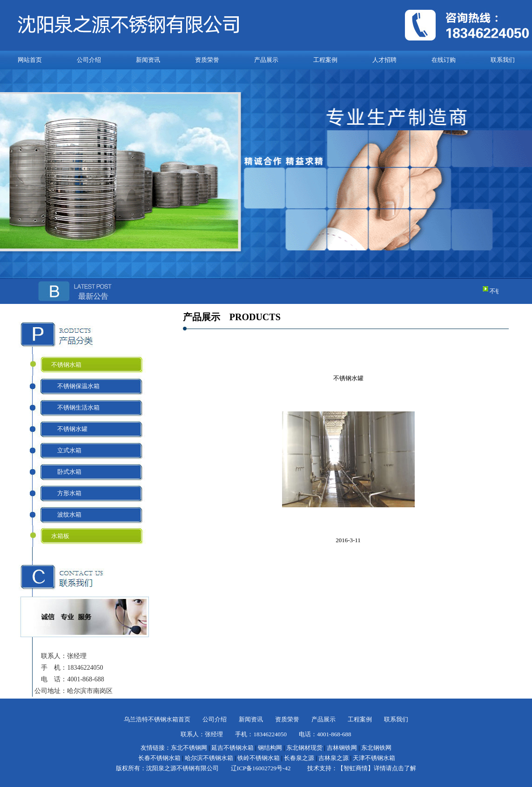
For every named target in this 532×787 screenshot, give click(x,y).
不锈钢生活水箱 (75, 407)
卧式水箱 (66, 472)
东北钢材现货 (304, 748)
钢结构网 (270, 748)
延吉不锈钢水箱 (232, 748)
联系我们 (503, 60)
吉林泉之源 (333, 758)
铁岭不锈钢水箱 (259, 758)
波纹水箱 (66, 515)
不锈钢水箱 (66, 365)
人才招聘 (384, 60)
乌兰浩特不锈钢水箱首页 (157, 719)
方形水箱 (66, 493)
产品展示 (266, 60)
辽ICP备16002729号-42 (261, 768)
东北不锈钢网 (189, 748)
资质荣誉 (207, 60)
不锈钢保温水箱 (75, 386)
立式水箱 (66, 450)
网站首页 (30, 60)
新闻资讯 (148, 60)
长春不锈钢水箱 (159, 758)
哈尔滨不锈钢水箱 (209, 758)
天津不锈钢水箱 (374, 758)
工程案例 (325, 60)
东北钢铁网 (376, 748)
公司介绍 (89, 60)
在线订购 (444, 60)
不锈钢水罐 (69, 429)
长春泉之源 (299, 758)
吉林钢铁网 (342, 748)
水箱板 (60, 536)
